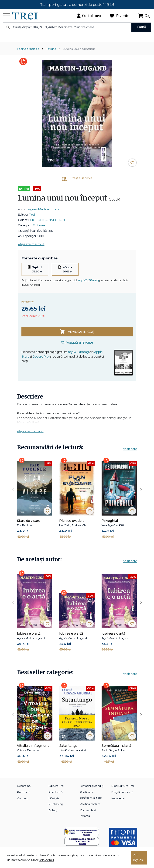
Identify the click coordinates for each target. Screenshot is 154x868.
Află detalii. (47, 860)
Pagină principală (28, 52)
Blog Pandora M (122, 795)
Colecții (53, 813)
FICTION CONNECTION (48, 223)
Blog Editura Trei (123, 789)
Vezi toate (130, 452)
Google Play (41, 360)
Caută (141, 27)
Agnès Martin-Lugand (44, 212)
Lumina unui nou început (79, 52)
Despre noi (24, 789)
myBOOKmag (88, 283)
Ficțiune (51, 52)
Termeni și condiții (92, 789)
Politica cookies (90, 807)
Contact (22, 802)
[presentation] (13, 493)
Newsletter (118, 802)
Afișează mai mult (31, 247)
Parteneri (23, 795)
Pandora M (56, 795)
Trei (32, 218)
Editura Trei (56, 789)
